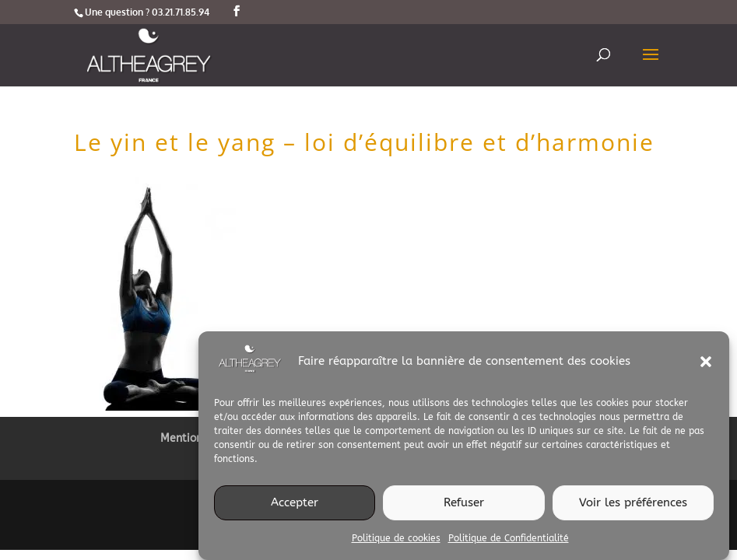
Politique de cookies (396, 544)
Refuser (464, 509)
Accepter (295, 509)
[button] (706, 367)
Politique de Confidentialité (509, 544)
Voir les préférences (633, 509)
